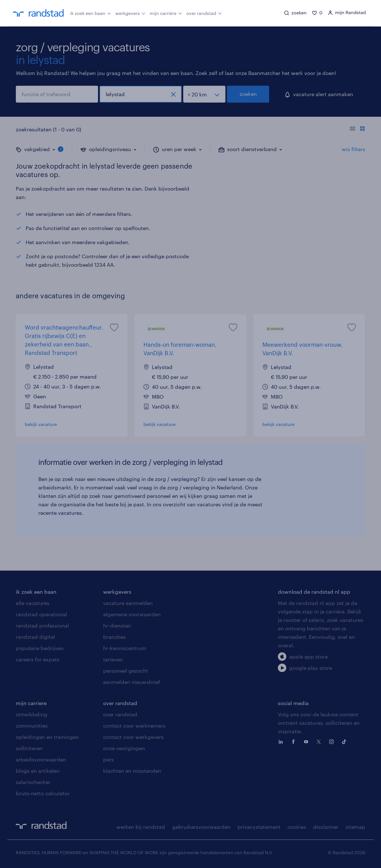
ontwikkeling (32, 714)
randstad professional (42, 626)
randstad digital (35, 637)
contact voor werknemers (134, 726)
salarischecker (33, 782)
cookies (297, 827)
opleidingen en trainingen (47, 737)
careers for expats (38, 659)
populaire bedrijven (40, 648)
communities (32, 726)
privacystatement (259, 827)
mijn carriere (31, 703)
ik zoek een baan (91, 13)
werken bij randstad (141, 827)
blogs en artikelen (38, 771)
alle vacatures (33, 603)
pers (108, 759)
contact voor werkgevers (133, 737)
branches (114, 637)
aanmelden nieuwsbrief (132, 682)
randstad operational (41, 614)
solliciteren (29, 748)
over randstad (204, 13)
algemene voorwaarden (132, 614)
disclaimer (326, 827)
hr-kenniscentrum (125, 648)
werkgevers (130, 13)
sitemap (355, 827)
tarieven (113, 659)
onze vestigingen (124, 748)
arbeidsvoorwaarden (41, 759)
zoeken (248, 94)
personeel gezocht (126, 671)
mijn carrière (166, 13)
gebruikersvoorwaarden (201, 827)
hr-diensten (117, 626)
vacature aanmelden (128, 603)
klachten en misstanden (132, 771)
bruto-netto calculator (43, 793)
